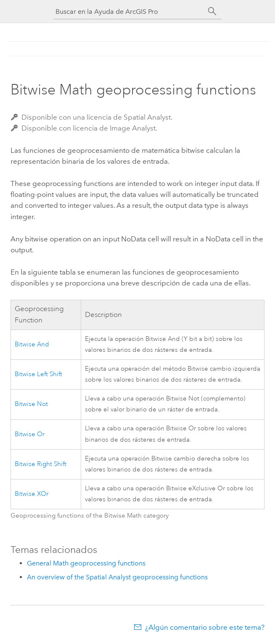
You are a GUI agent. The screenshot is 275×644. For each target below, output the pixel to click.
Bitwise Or (30, 434)
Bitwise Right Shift (41, 464)
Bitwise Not (31, 404)
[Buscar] (212, 11)
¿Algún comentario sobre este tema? (205, 627)
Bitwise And (32, 344)
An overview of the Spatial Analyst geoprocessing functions (117, 577)
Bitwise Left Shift (38, 374)
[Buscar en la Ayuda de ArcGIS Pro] (129, 12)
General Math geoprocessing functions (86, 563)
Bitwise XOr (32, 494)
